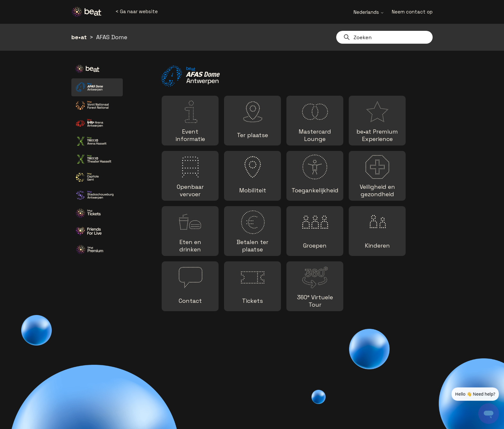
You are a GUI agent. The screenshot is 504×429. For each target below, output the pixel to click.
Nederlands (369, 12)
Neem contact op (412, 12)
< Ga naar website (137, 11)
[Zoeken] (384, 37)
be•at (79, 37)
